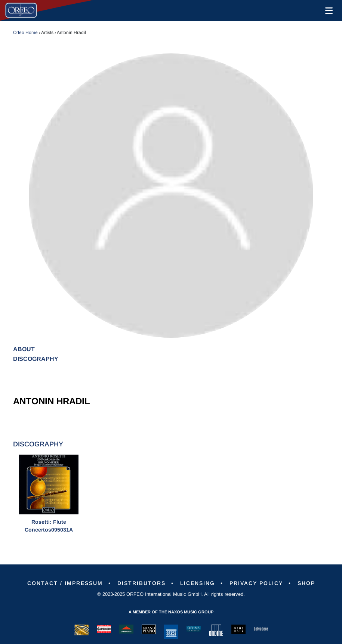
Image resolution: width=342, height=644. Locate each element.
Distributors (141, 583)
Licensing (198, 583)
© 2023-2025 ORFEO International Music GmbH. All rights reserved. (171, 594)
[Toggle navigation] (327, 10)
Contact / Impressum (65, 583)
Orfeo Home (25, 32)
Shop (306, 583)
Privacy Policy (256, 583)
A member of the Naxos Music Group (171, 612)
